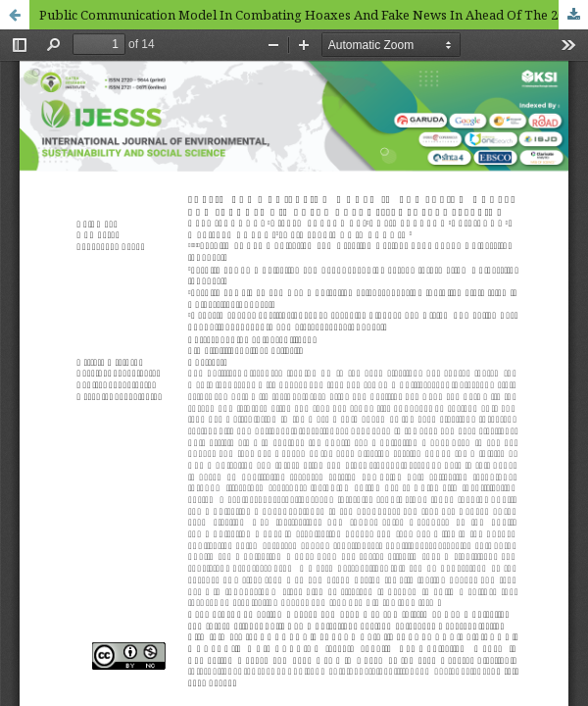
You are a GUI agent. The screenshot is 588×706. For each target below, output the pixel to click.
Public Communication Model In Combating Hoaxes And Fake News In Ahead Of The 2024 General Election (314, 15)
